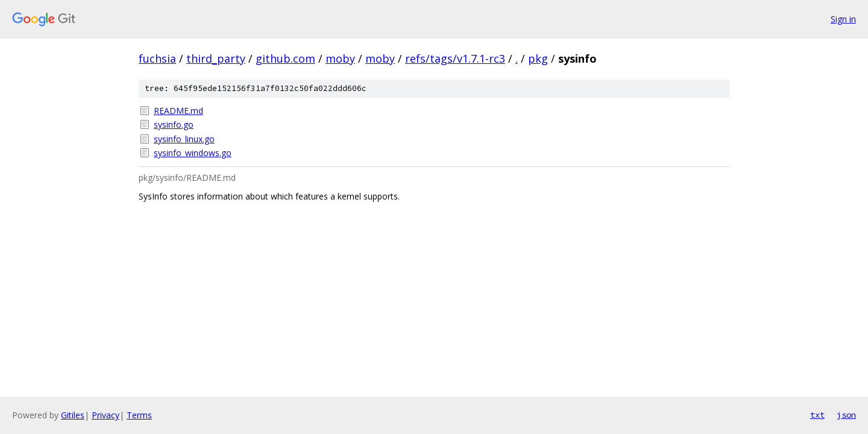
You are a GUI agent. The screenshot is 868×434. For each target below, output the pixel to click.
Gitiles (73, 415)
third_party (216, 58)
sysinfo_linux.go (184, 139)
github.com (285, 58)
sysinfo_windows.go (193, 153)
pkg (538, 58)
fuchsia (157, 58)
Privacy (105, 415)
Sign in (843, 19)
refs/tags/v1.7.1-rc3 (455, 58)
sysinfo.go (174, 124)
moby (340, 58)
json (846, 415)
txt (817, 415)
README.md (178, 111)
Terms (139, 415)
